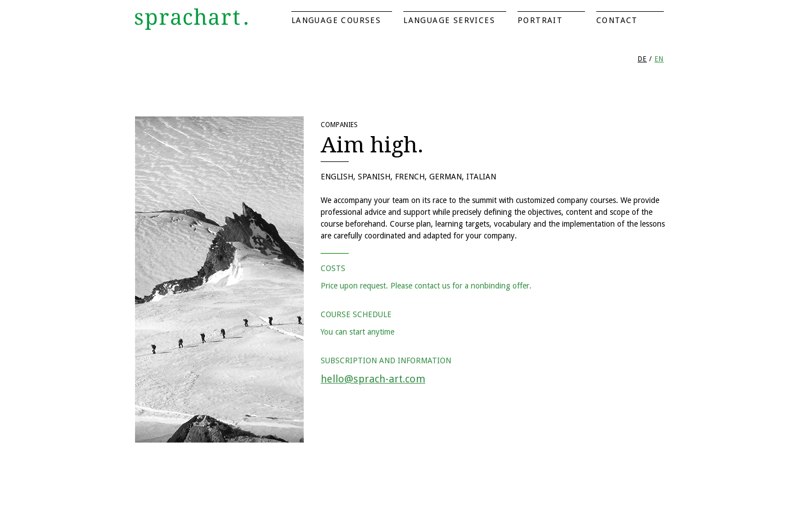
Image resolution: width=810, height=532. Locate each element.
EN (659, 59)
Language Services (449, 20)
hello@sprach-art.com (373, 379)
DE (642, 59)
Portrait (540, 20)
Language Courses (336, 20)
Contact (617, 20)
